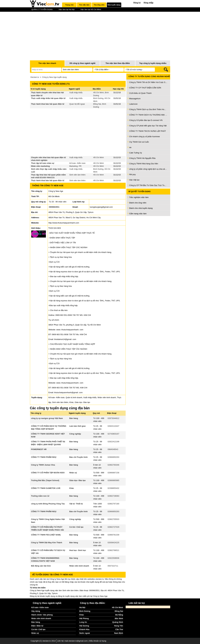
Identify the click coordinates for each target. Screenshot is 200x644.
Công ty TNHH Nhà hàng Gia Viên (144, 164)
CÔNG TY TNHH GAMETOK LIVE (46, 488)
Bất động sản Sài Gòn (41, 566)
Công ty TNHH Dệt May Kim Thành (47, 543)
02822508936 (114, 558)
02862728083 (114, 496)
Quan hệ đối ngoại (77, 104)
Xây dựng (36, 611)
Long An (83, 622)
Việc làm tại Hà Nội (66, 9)
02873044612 (114, 418)
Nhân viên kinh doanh (79, 566)
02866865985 (114, 480)
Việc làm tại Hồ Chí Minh (91, 9)
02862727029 (114, 527)
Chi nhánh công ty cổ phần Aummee (145, 136)
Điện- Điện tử (37, 626)
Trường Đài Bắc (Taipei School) (45, 480)
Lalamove (133, 104)
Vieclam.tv (35, 77)
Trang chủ (69, 5)
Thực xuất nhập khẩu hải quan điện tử (48, 98)
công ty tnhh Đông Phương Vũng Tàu (48, 504)
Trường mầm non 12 (40, 496)
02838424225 (114, 543)
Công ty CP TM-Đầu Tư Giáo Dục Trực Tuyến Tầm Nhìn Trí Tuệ (148, 185)
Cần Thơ (119, 629)
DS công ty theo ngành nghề (82, 63)
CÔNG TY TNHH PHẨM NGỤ (44, 457)
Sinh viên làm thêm (78, 175)
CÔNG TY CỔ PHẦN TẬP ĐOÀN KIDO (48, 473)
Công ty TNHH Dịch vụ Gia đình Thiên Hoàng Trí (148, 109)
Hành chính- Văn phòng (42, 615)
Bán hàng (74, 418)
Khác (72, 488)
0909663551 (54, 207)
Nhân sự (73, 473)
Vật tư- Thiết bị (76, 504)
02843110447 (114, 426)
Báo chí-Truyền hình (79, 457)
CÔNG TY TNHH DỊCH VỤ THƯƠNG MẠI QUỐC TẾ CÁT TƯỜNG (148, 115)
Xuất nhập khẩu (76, 93)
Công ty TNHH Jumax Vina (43, 465)
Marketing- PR (75, 166)
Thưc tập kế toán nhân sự (43, 163)
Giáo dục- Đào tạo (78, 480)
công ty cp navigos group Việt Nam (47, 418)
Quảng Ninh (118, 622)
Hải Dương (84, 626)
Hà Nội (82, 607)
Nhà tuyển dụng (114, 5)
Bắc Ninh (119, 618)
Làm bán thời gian (78, 426)
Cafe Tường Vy (136, 153)
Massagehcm (135, 99)
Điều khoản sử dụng (98, 641)
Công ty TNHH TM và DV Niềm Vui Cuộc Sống (148, 82)
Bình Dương (98, 98)
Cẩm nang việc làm (138, 214)
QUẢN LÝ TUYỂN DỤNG (42, 9)
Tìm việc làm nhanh (47, 63)
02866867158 (114, 473)
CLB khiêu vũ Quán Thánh (140, 93)
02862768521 (114, 550)
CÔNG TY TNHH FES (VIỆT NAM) (46, 535)
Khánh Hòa (84, 629)
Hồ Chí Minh (98, 93)
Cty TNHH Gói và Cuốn (139, 142)
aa (130, 147)
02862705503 (114, 519)
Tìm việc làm (84, 5)
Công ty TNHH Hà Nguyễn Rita (142, 158)
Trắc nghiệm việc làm (141, 197)
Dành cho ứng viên (138, 203)
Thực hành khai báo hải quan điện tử (48, 104)
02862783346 (114, 465)
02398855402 (114, 488)
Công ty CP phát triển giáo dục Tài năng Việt (148, 126)
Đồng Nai (97, 104)
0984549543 (113, 449)
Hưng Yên (119, 626)
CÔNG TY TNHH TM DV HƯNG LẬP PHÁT (148, 131)
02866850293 (114, 457)
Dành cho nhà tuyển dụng (141, 208)
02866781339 (114, 535)
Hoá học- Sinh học (78, 550)
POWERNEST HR (39, 449)
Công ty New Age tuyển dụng (54, 77)
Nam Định (119, 633)
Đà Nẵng (119, 615)
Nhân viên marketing (40, 166)
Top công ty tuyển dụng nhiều (153, 63)
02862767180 (114, 504)
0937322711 (113, 566)
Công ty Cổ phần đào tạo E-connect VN (146, 120)
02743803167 (114, 434)
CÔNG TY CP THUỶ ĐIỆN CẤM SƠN (145, 88)
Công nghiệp (75, 434)
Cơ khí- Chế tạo (76, 527)
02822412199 (114, 442)
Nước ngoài (85, 633)
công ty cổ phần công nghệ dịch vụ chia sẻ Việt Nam (148, 169)
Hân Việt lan (134, 180)
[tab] (69, 5)
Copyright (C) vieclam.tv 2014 (43, 641)
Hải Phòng (84, 618)
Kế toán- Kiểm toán (78, 163)
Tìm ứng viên (99, 5)
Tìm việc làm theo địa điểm (118, 63)
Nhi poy (133, 174)
